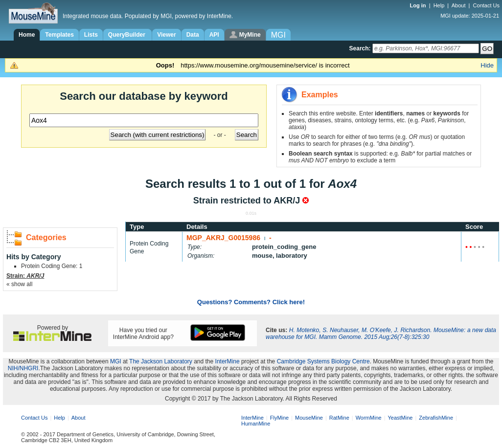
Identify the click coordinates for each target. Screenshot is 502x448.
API (214, 35)
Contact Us (486, 5)
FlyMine (280, 418)
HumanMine (256, 424)
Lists (91, 35)
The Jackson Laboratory (161, 361)
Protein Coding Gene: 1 (52, 266)
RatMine (339, 418)
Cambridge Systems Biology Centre (323, 361)
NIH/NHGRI (23, 368)
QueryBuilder (127, 35)
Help (439, 5)
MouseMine (309, 418)
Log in (419, 5)
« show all (19, 284)
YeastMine (400, 418)
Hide (487, 65)
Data (193, 35)
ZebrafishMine (436, 418)
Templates (59, 35)
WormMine (369, 418)
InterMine (228, 361)
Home (27, 35)
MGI (116, 361)
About (459, 5)
